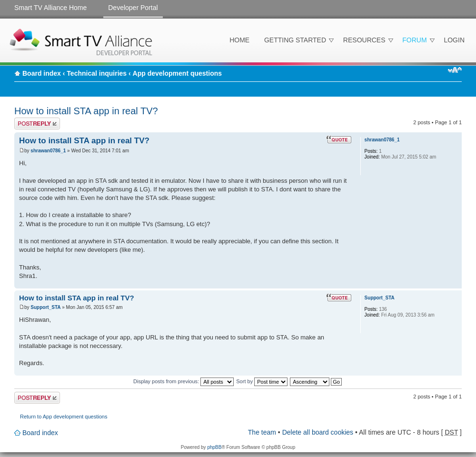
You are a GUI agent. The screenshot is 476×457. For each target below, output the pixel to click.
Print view (440, 70)
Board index (42, 73)
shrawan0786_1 (48, 151)
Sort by (262, 381)
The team (262, 432)
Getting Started (295, 40)
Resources (364, 40)
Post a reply (37, 124)
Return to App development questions (64, 417)
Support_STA (45, 307)
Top (454, 283)
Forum (414, 40)
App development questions (177, 73)
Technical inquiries (97, 73)
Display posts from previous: (183, 381)
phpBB (214, 447)
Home (239, 40)
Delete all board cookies (318, 432)
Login (454, 40)
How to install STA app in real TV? (86, 111)
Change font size (455, 70)
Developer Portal (133, 8)
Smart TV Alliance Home (50, 8)
